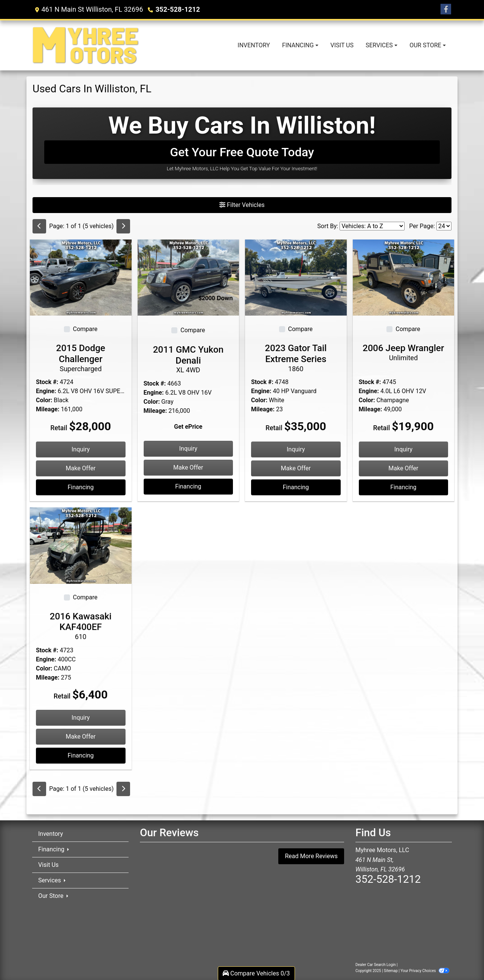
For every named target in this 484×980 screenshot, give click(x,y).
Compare (85, 329)
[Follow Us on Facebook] (446, 9)
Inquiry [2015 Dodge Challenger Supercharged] (81, 449)
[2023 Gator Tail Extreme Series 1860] (296, 277)
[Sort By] (372, 226)
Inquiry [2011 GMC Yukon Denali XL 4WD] (188, 449)
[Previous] (39, 226)
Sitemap (391, 971)
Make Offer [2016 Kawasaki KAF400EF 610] (81, 737)
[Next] (123, 226)
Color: (44, 400)
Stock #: (47, 382)
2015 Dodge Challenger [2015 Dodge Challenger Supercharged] (81, 358)
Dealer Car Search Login (376, 965)
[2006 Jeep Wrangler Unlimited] (404, 277)
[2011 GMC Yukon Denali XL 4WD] (188, 277)
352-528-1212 (178, 9)
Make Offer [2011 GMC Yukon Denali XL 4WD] (188, 467)
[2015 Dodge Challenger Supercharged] (81, 277)
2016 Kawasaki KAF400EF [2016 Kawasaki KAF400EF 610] (81, 626)
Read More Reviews (311, 856)
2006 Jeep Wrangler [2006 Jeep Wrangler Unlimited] (404, 352)
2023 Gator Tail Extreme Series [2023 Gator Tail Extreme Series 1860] (296, 358)
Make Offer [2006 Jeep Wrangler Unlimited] (403, 468)
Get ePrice (188, 427)
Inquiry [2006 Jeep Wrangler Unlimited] (403, 449)
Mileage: (48, 409)
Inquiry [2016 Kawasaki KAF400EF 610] (81, 718)
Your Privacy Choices (425, 971)
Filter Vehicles (242, 205)
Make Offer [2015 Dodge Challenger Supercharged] (81, 468)
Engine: (46, 391)
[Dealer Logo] (86, 45)
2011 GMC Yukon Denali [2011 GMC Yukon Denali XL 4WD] (188, 359)
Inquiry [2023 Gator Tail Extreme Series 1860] (296, 449)
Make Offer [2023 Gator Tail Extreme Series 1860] (296, 468)
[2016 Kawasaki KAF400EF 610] (81, 545)
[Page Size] (444, 226)
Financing (81, 487)
